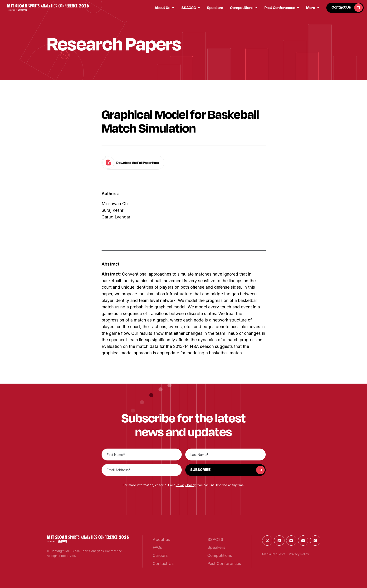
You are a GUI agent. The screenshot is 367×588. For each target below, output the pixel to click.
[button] (48, 8)
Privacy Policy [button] (186, 485)
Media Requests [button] (274, 554)
